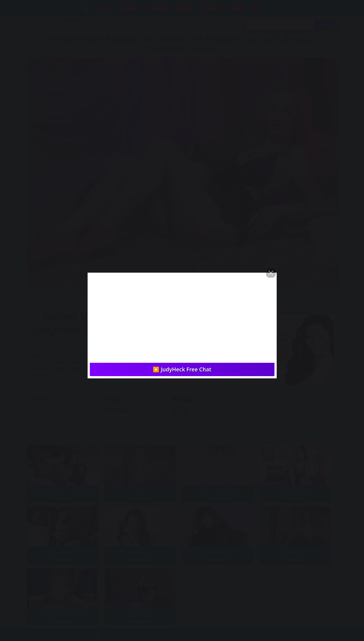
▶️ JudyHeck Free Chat (182, 369)
